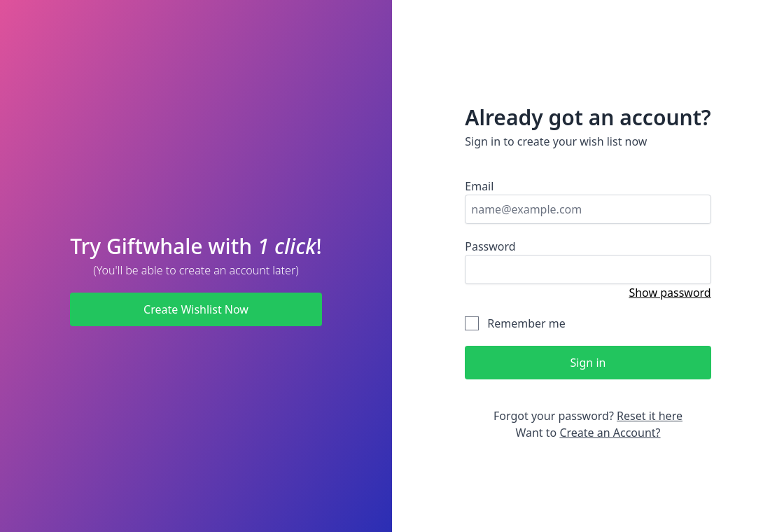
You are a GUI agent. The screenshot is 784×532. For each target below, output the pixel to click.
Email (479, 186)
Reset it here (650, 416)
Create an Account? (610, 433)
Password (490, 246)
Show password (670, 293)
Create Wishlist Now (196, 309)
